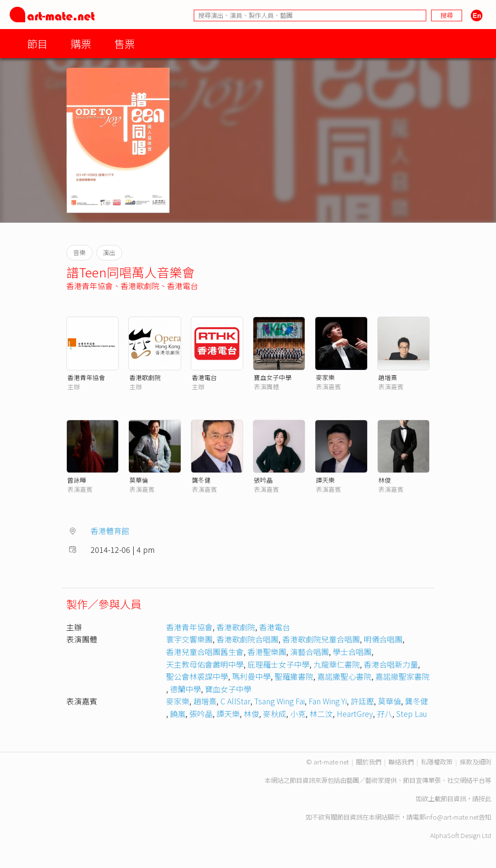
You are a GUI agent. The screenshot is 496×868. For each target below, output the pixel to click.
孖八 (385, 714)
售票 (124, 43)
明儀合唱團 (383, 639)
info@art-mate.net (452, 817)
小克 (298, 714)
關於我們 (369, 762)
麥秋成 (275, 714)
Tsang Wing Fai (279, 701)
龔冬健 (201, 480)
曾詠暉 (77, 480)
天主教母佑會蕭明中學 (205, 664)
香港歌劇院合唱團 (248, 639)
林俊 (385, 480)
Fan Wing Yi (328, 701)
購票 (81, 43)
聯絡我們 (401, 762)
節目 (37, 43)
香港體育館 (110, 531)
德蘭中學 (186, 689)
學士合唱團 (352, 652)
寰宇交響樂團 (189, 639)
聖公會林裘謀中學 (197, 676)
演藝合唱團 (310, 652)
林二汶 (321, 714)
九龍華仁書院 (337, 664)
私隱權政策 (437, 762)
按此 (485, 799)
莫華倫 (139, 480)
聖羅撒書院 (294, 676)
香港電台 (183, 286)
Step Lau (412, 714)
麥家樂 (325, 377)
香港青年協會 (90, 286)
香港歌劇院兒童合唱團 (321, 639)
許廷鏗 (362, 701)
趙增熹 (388, 377)
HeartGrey (355, 714)
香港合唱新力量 (391, 664)
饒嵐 (178, 714)
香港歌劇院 (140, 286)
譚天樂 (325, 480)
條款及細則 (475, 762)
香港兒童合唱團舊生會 (205, 652)
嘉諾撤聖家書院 (403, 676)
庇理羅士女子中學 (279, 664)
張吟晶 (263, 480)
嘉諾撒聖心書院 (344, 676)
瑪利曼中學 (251, 676)
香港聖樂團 (267, 652)
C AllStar (235, 701)
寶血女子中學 (273, 377)
